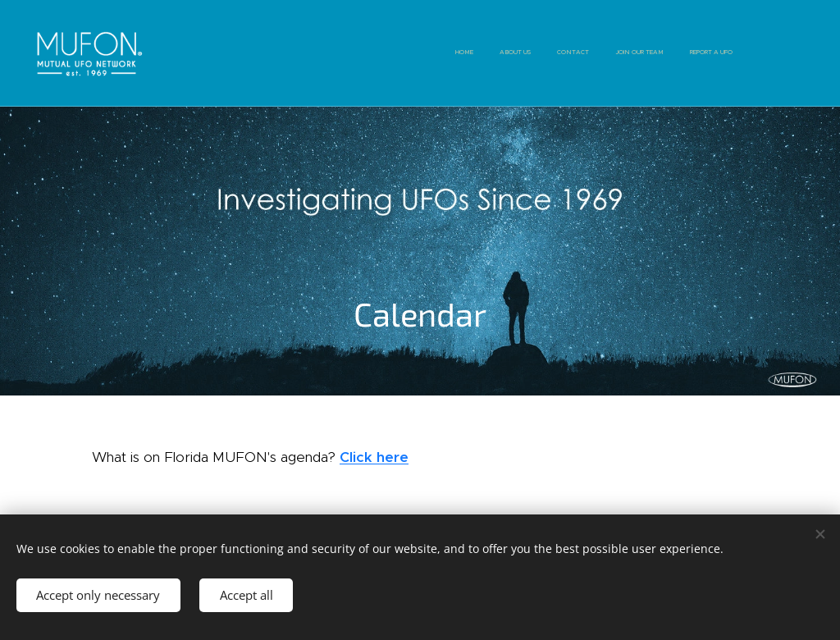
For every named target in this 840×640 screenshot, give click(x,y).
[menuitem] (632, 53)
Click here (374, 457)
